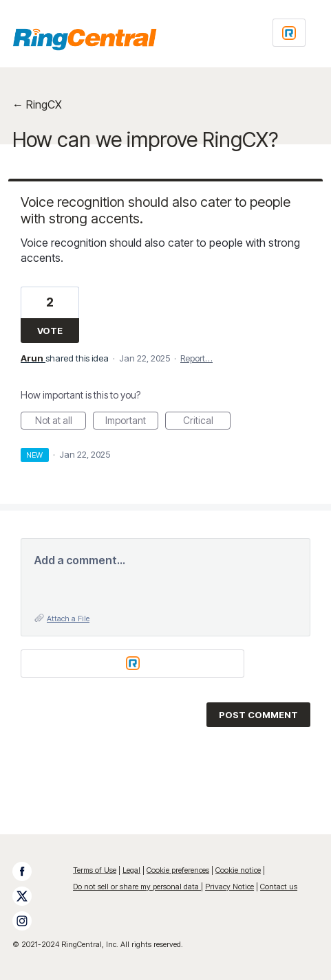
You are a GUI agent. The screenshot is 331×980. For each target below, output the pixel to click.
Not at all (61, 422)
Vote (50, 331)
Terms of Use (95, 870)
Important (132, 422)
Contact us (279, 887)
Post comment (258, 715)
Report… (196, 358)
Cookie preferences (178, 870)
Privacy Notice (229, 887)
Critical (207, 422)
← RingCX (37, 104)
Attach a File (68, 619)
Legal (131, 870)
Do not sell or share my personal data (137, 887)
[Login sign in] (289, 33)
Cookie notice (238, 870)
